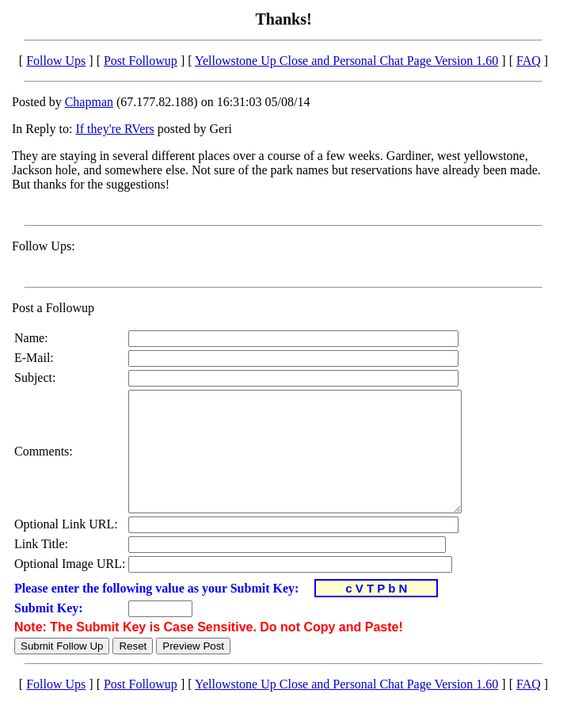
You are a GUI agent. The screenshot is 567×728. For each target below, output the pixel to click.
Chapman (89, 102)
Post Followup (141, 61)
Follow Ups (56, 61)
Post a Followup (53, 308)
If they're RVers (114, 129)
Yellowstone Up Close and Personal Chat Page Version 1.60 (346, 61)
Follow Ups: (44, 246)
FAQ (529, 61)
